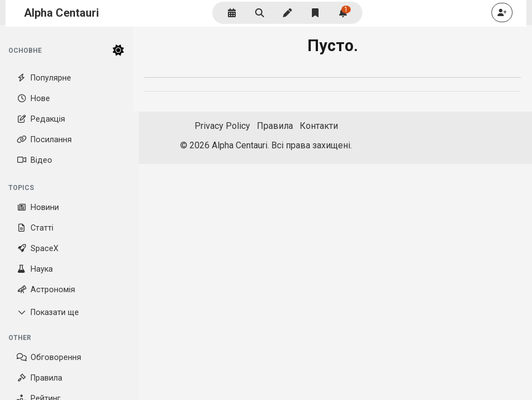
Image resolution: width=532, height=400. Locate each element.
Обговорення (49, 357)
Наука (35, 269)
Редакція (41, 119)
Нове (33, 99)
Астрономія (46, 290)
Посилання (44, 140)
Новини (38, 207)
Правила (39, 378)
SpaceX (38, 249)
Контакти (319, 126)
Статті (35, 228)
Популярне (44, 78)
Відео (34, 160)
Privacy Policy (222, 126)
